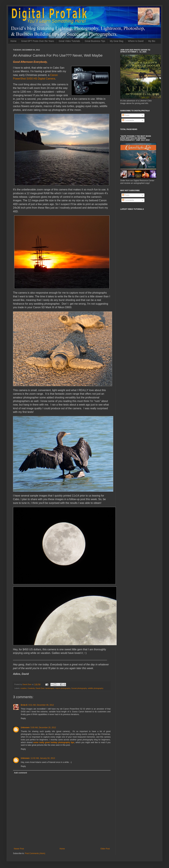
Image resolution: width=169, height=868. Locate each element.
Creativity (31, 688)
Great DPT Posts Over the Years (38, 41)
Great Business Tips (95, 41)
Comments (128, 120)
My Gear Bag (117, 41)
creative (24, 688)
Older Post (105, 849)
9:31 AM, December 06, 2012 (41, 705)
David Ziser (40, 688)
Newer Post (19, 849)
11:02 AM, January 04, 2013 (43, 758)
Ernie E (24, 705)
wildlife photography (96, 688)
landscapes (50, 688)
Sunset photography (79, 688)
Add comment (20, 773)
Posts (126, 115)
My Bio (152, 41)
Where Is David (136, 41)
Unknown (25, 728)
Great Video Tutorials (69, 41)
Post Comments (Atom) (35, 853)
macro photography (63, 688)
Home (13, 41)
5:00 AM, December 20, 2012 (43, 728)
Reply (23, 718)
